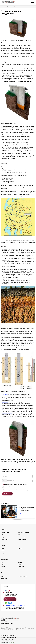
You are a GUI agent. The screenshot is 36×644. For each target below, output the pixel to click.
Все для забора (22, 539)
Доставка (3, 549)
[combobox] (4, 481)
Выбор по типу (21, 537)
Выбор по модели (5, 533)
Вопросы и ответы (22, 576)
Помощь (3, 573)
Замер (2, 553)
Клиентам (4, 545)
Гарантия (20, 551)
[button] (8, 520)
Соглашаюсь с (16, 484)
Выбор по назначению (23, 533)
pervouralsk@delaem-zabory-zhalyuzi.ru (15, 605)
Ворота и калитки (5, 539)
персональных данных (17, 487)
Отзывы (20, 565)
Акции (2, 576)
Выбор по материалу (6, 535)
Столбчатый (5, 410)
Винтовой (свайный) (7, 413)
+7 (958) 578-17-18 (11, 593)
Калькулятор (4, 578)
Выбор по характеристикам (25, 535)
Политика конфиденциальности (9, 637)
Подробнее (11, 642)
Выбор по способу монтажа (8, 537)
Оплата (20, 549)
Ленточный (5, 394)
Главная (3, 7)
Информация (5, 559)
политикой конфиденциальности (19, 484)
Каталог (3, 529)
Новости (20, 562)
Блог (2, 562)
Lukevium (12, 635)
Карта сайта (21, 567)
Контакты (3, 567)
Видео (2, 565)
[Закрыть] (33, 641)
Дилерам (3, 551)
